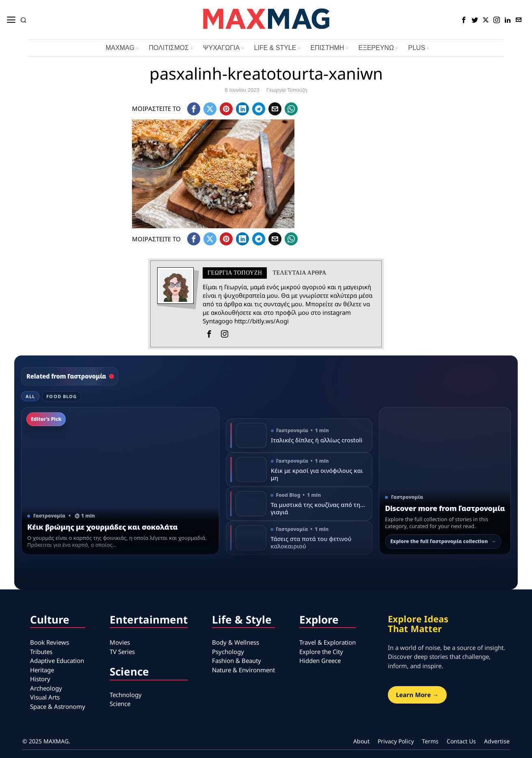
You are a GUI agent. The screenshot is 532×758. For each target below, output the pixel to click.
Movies (120, 642)
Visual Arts (45, 697)
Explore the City (321, 652)
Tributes (41, 652)
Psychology (228, 652)
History (40, 679)
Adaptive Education (57, 661)
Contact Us (461, 741)
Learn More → (417, 695)
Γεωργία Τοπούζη (287, 90)
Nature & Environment (243, 670)
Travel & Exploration (328, 642)
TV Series (122, 652)
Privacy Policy (396, 741)
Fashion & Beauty (237, 661)
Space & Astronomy (58, 706)
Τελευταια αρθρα (299, 273)
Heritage (42, 670)
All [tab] (30, 396)
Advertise (497, 741)
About (361, 741)
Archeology (46, 688)
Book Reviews (50, 642)
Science (120, 704)
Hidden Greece (320, 661)
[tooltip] (464, 20)
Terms (430, 741)
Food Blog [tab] (62, 396)
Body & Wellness (236, 642)
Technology (126, 695)
